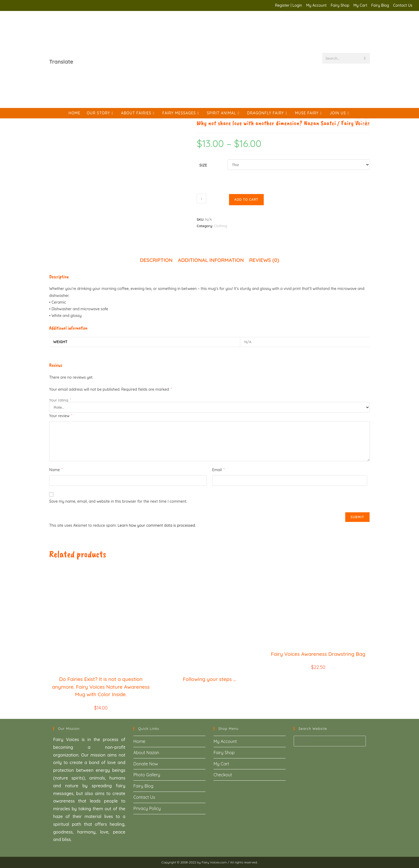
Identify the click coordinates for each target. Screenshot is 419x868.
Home (139, 741)
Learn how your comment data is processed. (157, 525)
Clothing (221, 226)
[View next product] (366, 122)
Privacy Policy (147, 808)
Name (56, 470)
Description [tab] (156, 260)
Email (218, 470)
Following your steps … (209, 679)
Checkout (223, 775)
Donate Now (146, 764)
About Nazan (146, 753)
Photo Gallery (147, 775)
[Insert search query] (330, 741)
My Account (317, 5)
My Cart (360, 5)
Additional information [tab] (211, 260)
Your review (61, 416)
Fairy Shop (340, 5)
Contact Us (403, 5)
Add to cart (246, 199)
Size (203, 165)
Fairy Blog (380, 5)
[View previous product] (358, 122)
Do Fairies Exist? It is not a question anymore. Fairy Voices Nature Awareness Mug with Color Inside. (101, 687)
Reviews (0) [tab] (264, 260)
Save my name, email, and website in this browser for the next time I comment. (118, 501)
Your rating (60, 400)
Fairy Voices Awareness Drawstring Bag (318, 654)
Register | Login (289, 5)
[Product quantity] (201, 199)
